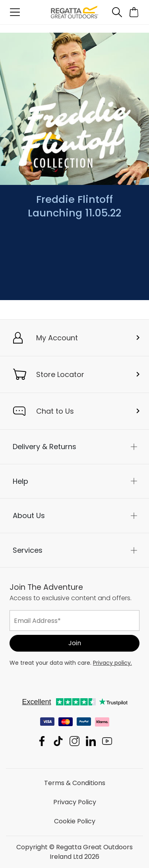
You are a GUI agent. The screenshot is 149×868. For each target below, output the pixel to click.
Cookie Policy (75, 821)
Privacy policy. (112, 663)
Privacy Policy (75, 802)
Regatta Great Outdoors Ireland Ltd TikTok (58, 741)
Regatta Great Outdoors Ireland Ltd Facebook (42, 741)
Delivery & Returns (45, 447)
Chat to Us (55, 411)
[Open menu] (15, 12)
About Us (29, 515)
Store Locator (60, 374)
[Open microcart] (134, 12)
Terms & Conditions (75, 783)
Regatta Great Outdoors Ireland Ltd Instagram (74, 741)
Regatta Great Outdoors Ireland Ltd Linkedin (91, 741)
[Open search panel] (117, 12)
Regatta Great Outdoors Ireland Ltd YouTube (107, 741)
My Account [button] (57, 338)
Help (20, 481)
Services (28, 550)
